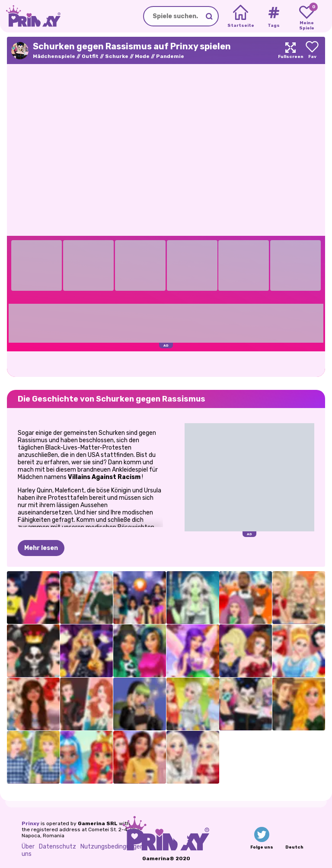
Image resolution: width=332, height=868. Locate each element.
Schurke (117, 56)
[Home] (241, 16)
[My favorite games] (307, 16)
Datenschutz (57, 847)
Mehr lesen (41, 548)
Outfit (90, 56)
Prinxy (30, 823)
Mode (142, 56)
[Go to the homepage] (30, 16)
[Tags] (273, 16)
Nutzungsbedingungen (112, 847)
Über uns (28, 850)
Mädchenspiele (54, 56)
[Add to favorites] (312, 50)
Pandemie (170, 56)
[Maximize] (290, 50)
